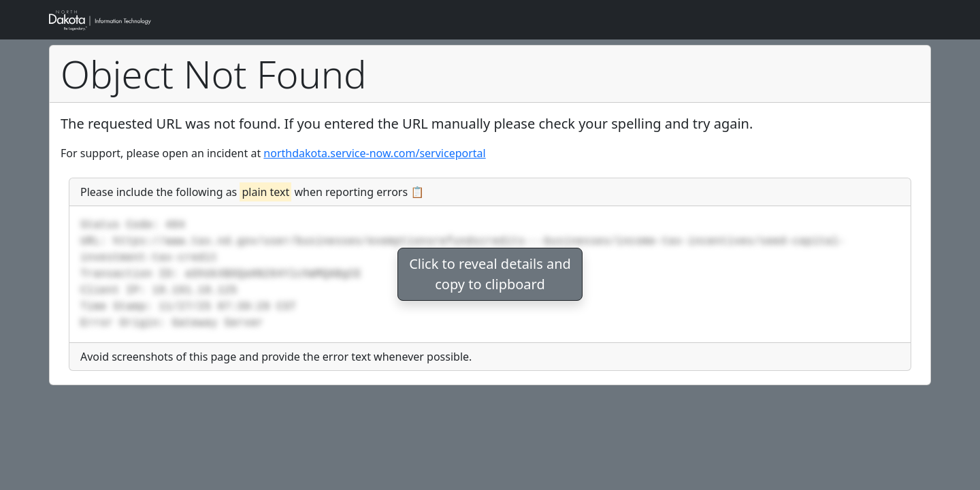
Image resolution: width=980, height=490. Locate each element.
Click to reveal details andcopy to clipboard (490, 274)
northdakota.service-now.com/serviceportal (374, 153)
